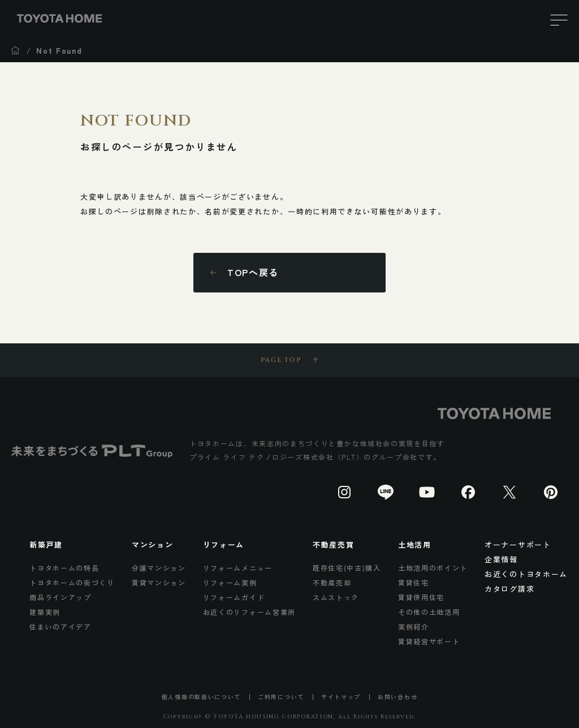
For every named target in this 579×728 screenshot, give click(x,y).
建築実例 (45, 612)
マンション (152, 544)
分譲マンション (159, 568)
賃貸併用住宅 (421, 597)
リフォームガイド (234, 597)
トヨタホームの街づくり (72, 582)
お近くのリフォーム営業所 (249, 612)
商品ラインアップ (61, 597)
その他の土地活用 (429, 612)
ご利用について (281, 697)
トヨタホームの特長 (64, 568)
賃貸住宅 (414, 582)
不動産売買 (333, 544)
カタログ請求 (509, 589)
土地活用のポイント (433, 568)
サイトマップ (341, 697)
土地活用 (415, 544)
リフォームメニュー (238, 568)
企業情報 (501, 559)
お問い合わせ (397, 697)
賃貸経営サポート (429, 641)
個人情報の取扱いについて (201, 697)
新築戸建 (46, 544)
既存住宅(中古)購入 (347, 568)
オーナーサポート (518, 544)
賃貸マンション (159, 582)
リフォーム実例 (230, 582)
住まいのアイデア (61, 626)
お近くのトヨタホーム (526, 574)
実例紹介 (414, 626)
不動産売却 (332, 582)
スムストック (336, 597)
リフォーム (224, 544)
